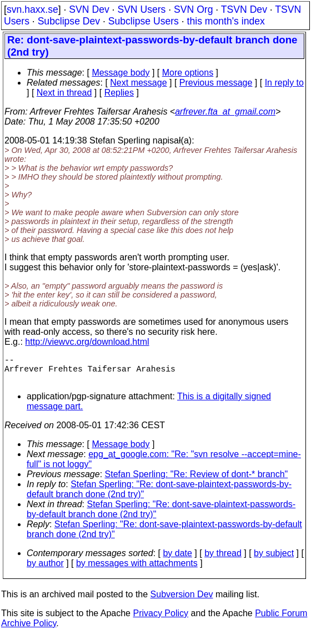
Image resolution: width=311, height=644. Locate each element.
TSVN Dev (244, 9)
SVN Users (141, 9)
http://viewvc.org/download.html (87, 342)
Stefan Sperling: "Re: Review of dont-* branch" (197, 481)
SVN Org (193, 9)
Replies (119, 93)
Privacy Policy (160, 620)
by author (45, 570)
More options (188, 73)
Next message (138, 83)
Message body (121, 73)
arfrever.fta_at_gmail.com (225, 112)
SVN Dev (89, 9)
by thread (223, 560)
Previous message (216, 83)
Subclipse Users (144, 21)
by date (177, 560)
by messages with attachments (137, 570)
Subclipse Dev (69, 21)
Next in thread (64, 93)
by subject (274, 560)
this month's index (226, 21)
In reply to (284, 83)
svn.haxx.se (32, 9)
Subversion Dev (182, 601)
